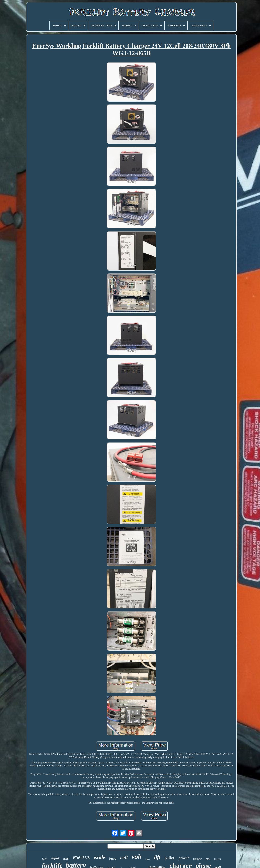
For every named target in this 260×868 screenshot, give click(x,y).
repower (197, 859)
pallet (170, 858)
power (184, 858)
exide (100, 857)
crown (217, 859)
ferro (113, 859)
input (55, 858)
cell (124, 858)
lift (157, 857)
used (66, 859)
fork (208, 859)
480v (148, 859)
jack (45, 859)
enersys (81, 857)
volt (136, 857)
